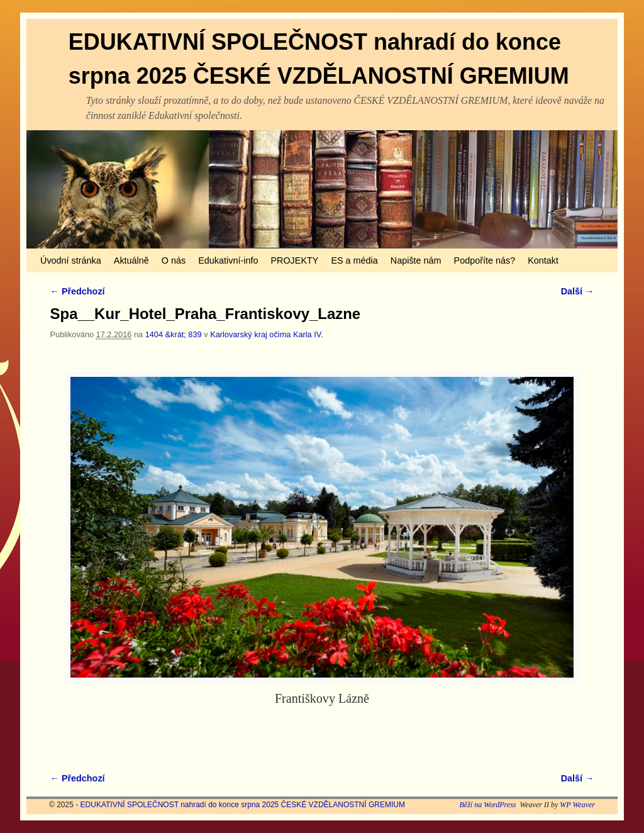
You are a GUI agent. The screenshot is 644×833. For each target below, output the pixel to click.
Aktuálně (131, 260)
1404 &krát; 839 (174, 334)
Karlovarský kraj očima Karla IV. (267, 334)
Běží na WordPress (487, 805)
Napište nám (416, 260)
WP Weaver (577, 805)
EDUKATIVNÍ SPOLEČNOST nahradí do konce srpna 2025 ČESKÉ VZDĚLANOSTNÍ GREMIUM (243, 805)
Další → (578, 291)
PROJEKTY (294, 260)
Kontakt (543, 260)
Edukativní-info (228, 260)
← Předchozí (78, 291)
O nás (174, 260)
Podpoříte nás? (485, 260)
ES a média (354, 260)
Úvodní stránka (71, 260)
